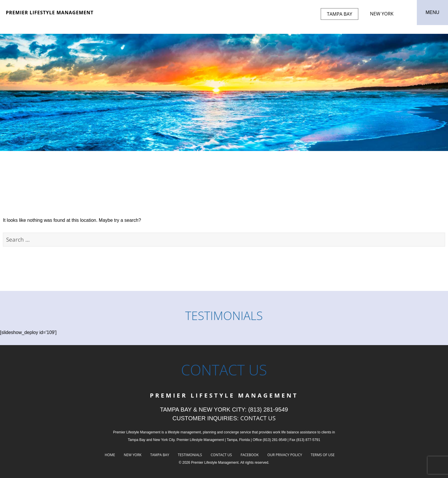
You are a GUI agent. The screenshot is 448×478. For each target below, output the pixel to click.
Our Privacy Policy (285, 455)
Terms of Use (323, 455)
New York (382, 14)
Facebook (250, 455)
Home (110, 455)
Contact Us (221, 455)
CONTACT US (258, 418)
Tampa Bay (339, 14)
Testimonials (190, 455)
